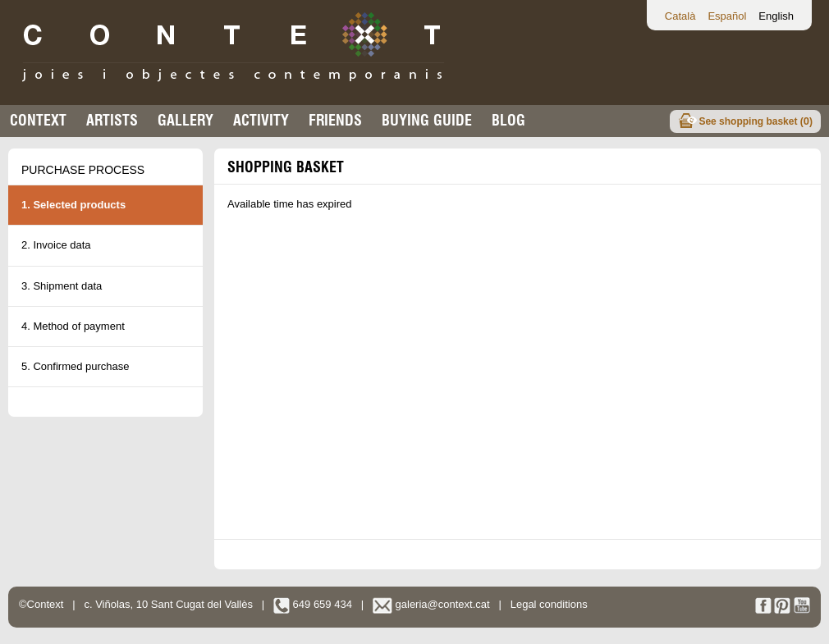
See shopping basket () (756, 121)
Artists (112, 120)
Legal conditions (549, 604)
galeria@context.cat (431, 604)
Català (680, 16)
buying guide (427, 120)
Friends (335, 120)
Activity (261, 120)
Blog (508, 120)
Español (727, 16)
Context (38, 120)
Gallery (185, 120)
